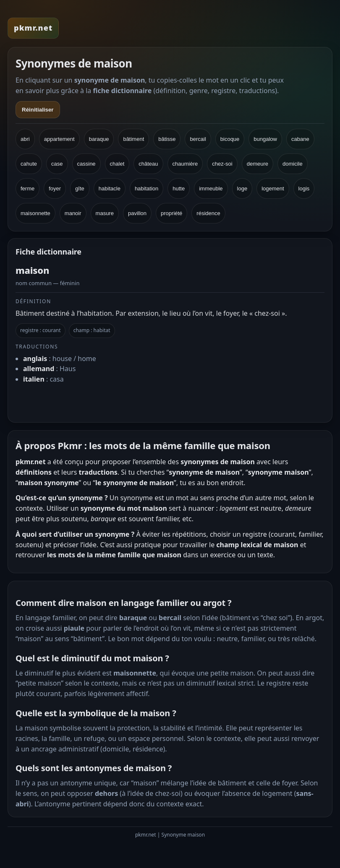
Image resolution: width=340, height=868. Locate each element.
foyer (55, 188)
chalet (117, 164)
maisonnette (35, 213)
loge (242, 188)
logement (273, 188)
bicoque (230, 139)
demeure (258, 164)
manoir (73, 213)
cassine (86, 164)
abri (25, 139)
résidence (208, 213)
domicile (293, 164)
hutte (179, 188)
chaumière (185, 164)
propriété (171, 213)
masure (105, 213)
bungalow (265, 139)
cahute (29, 164)
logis (304, 188)
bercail (198, 139)
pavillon (137, 213)
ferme (27, 188)
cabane (300, 139)
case (57, 164)
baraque (99, 139)
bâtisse (167, 139)
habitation (146, 188)
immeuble (211, 188)
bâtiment (133, 139)
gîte (80, 188)
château (148, 164)
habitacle (110, 188)
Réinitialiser (38, 110)
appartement (59, 139)
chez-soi (222, 164)
